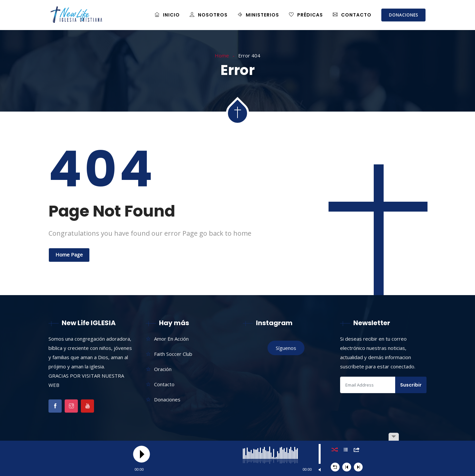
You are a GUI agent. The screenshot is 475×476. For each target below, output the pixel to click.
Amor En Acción (171, 339)
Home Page (69, 255)
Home (222, 55)
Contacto (352, 15)
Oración (163, 369)
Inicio (167, 15)
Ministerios (258, 15)
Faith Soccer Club (173, 354)
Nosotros (209, 15)
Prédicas (306, 15)
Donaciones (167, 399)
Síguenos (286, 348)
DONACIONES (403, 15)
